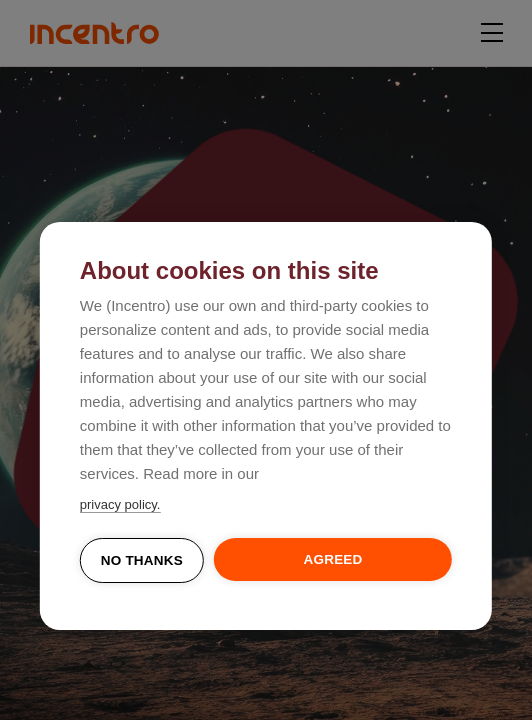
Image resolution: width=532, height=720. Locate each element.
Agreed (333, 559)
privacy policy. (120, 504)
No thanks (142, 560)
